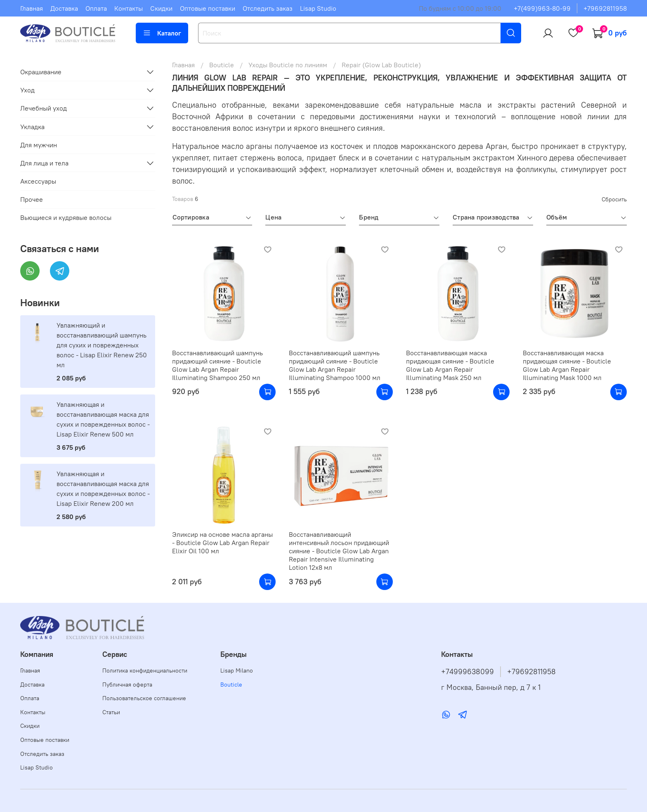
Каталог (162, 33)
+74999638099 (468, 672)
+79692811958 (605, 8)
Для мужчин (39, 145)
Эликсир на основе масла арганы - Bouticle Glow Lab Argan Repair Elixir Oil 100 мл (222, 543)
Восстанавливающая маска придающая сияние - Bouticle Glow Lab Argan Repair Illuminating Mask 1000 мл (567, 365)
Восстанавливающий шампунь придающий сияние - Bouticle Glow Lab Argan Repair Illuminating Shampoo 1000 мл (335, 365)
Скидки (161, 8)
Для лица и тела (44, 163)
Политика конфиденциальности (145, 670)
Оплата (96, 8)
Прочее (32, 199)
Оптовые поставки (208, 8)
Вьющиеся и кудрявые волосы (66, 217)
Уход (27, 90)
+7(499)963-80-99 (542, 8)
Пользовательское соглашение (144, 698)
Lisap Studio (318, 8)
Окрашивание (41, 72)
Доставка (64, 8)
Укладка (32, 127)
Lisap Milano (237, 670)
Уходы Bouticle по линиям (288, 65)
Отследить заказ (268, 8)
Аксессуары (38, 181)
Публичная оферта (127, 685)
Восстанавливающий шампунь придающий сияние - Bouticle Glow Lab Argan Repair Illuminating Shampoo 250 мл (217, 365)
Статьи (111, 712)
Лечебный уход (44, 108)
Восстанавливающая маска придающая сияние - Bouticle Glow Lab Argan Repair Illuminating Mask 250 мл (450, 365)
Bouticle (222, 65)
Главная (32, 8)
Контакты (129, 8)
